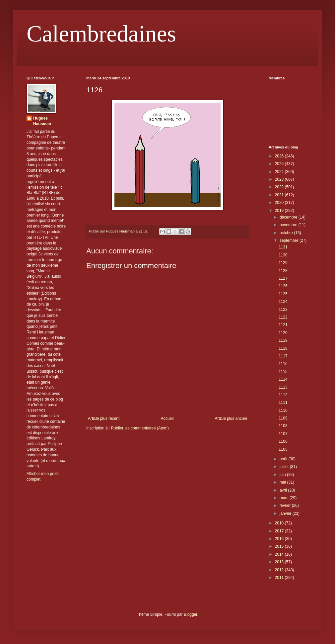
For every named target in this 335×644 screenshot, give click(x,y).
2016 (280, 539)
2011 (280, 578)
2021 (280, 195)
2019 (280, 211)
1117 (283, 356)
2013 (280, 562)
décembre (289, 217)
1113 (283, 387)
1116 (283, 364)
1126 (283, 286)
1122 (283, 317)
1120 (283, 333)
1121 (283, 325)
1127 (283, 278)
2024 (280, 172)
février (286, 506)
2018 (280, 523)
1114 (283, 379)
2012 (280, 570)
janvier (286, 513)
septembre (290, 240)
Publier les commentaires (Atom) (140, 428)
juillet (285, 467)
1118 (283, 348)
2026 (280, 156)
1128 (283, 271)
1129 (283, 263)
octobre (287, 233)
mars (285, 498)
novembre (289, 225)
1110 (283, 411)
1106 (283, 441)
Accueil (167, 418)
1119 (283, 340)
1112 (283, 395)
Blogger (191, 614)
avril (284, 490)
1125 (283, 294)
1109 (283, 418)
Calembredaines (101, 34)
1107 (283, 434)
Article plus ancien (231, 418)
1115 (283, 372)
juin (283, 475)
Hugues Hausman (42, 121)
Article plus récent (104, 418)
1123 (283, 310)
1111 (283, 403)
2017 (280, 531)
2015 (280, 546)
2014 (280, 554)
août (284, 459)
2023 (280, 179)
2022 (280, 187)
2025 (280, 164)
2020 (280, 203)
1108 (283, 426)
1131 (283, 247)
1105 (283, 449)
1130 (283, 255)
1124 (283, 302)
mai (283, 482)
